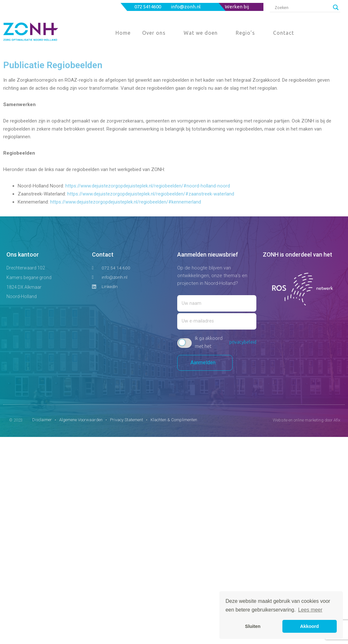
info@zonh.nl (186, 7)
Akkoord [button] (309, 626)
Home (123, 33)
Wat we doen (201, 33)
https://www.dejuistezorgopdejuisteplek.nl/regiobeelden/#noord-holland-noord (148, 186)
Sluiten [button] (253, 626)
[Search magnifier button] (336, 7)
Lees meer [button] (310, 610)
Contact (284, 33)
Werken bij (237, 7)
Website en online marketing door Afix (307, 421)
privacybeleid (242, 344)
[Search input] (302, 7)
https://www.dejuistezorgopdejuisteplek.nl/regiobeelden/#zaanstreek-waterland (151, 194)
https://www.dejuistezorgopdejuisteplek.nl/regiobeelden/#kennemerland (126, 202)
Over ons (154, 33)
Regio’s (245, 33)
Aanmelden (205, 364)
